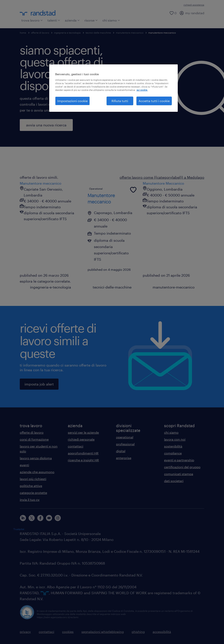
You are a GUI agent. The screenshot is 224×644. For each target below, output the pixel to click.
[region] (113, 88)
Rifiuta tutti (120, 101)
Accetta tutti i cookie (154, 101)
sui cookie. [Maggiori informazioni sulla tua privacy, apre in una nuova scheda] (142, 90)
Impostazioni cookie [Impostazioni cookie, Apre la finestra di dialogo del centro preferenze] (72, 101)
